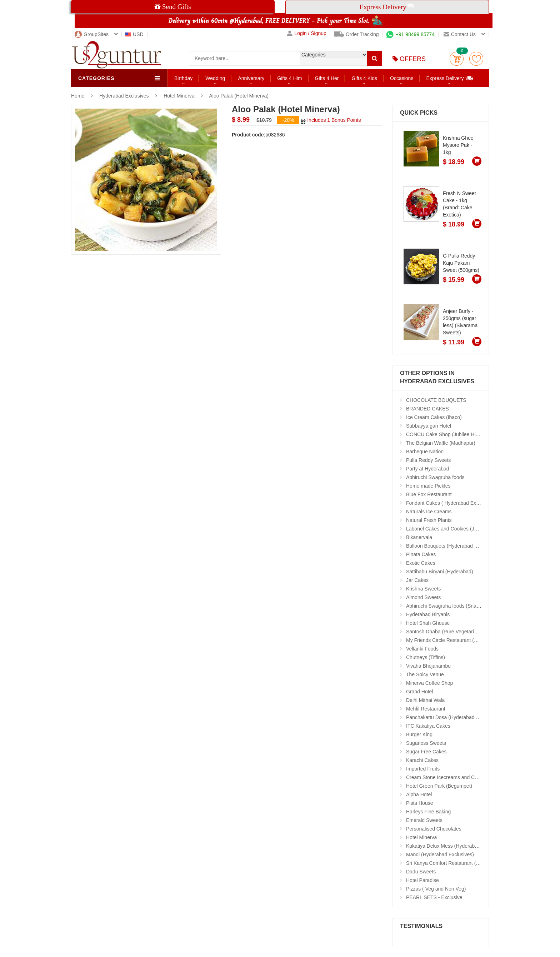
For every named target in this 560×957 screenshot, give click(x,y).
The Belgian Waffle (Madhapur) (441, 443)
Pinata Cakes (421, 554)
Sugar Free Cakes (426, 752)
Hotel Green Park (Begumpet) (439, 786)
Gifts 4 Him (289, 78)
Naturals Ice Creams (429, 512)
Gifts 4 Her (327, 78)
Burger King (419, 734)
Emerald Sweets (424, 820)
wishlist (476, 59)
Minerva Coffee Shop (429, 683)
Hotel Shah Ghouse (428, 623)
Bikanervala (419, 537)
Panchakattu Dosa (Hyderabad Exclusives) (454, 717)
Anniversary (251, 78)
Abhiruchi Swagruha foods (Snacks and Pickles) (459, 606)
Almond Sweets (423, 597)
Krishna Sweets (423, 589)
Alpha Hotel (419, 794)
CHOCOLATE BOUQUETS (436, 400)
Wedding (215, 78)
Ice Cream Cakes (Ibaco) (434, 417)
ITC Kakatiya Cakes (428, 726)
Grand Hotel (419, 692)
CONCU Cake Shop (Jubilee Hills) (444, 434)
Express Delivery (450, 78)
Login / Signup (307, 33)
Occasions (402, 78)
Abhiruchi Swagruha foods (435, 477)
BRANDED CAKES (427, 409)
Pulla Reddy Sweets (428, 460)
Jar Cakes (417, 580)
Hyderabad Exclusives (125, 96)
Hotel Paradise (422, 880)
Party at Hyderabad (428, 469)
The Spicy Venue (425, 674)
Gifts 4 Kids (364, 78)
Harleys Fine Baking (428, 812)
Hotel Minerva (179, 96)
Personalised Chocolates (434, 829)
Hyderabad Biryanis (428, 614)
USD (134, 34)
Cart (457, 59)
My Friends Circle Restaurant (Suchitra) (450, 640)
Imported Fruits (423, 769)
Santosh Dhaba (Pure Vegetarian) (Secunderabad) (462, 632)
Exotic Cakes (421, 563)
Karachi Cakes (422, 760)
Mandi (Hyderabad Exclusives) (440, 854)
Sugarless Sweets (426, 743)
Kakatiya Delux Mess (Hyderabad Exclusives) (456, 846)
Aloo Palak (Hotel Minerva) (239, 96)
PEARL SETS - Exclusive (434, 897)
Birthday (183, 78)
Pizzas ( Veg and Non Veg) (436, 889)
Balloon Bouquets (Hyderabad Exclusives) (453, 546)
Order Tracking (356, 34)
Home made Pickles (428, 486)
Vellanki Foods (422, 649)
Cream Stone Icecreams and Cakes (446, 777)
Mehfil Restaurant (426, 709)
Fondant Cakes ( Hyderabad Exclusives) (451, 503)
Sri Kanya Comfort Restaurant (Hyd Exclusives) (459, 863)
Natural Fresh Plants (429, 520)
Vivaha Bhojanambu (428, 666)
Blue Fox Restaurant (429, 494)
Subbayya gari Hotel (429, 426)
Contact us (460, 34)
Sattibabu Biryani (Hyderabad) (440, 572)
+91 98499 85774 (410, 34)
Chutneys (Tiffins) (426, 657)
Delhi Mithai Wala (425, 700)
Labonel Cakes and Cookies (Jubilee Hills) (453, 529)
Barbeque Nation (425, 452)
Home (78, 96)
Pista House (419, 803)
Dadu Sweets (421, 872)
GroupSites (92, 34)
